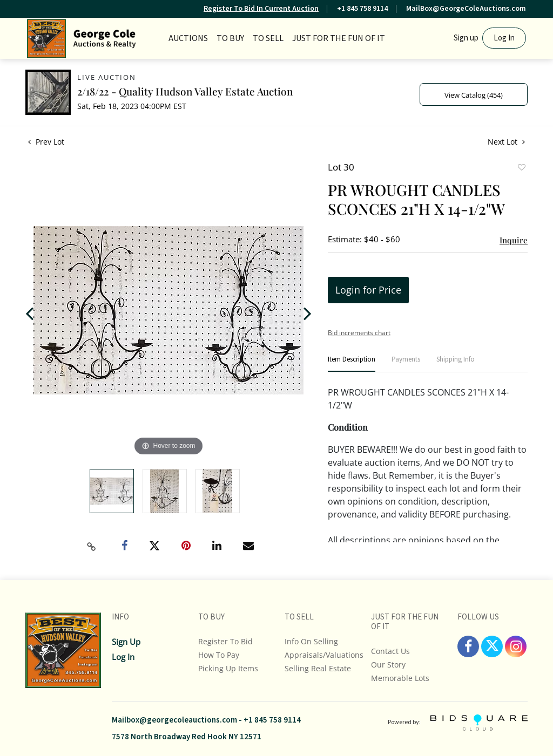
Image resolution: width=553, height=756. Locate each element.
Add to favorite (521, 168)
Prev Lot (46, 142)
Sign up (466, 38)
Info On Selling (311, 641)
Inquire (514, 240)
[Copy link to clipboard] (92, 547)
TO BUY (230, 38)
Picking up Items (228, 668)
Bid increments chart (359, 333)
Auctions (188, 38)
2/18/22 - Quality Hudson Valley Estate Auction (185, 91)
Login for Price (368, 290)
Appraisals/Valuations (324, 655)
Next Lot (506, 142)
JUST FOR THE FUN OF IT (339, 38)
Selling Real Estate (318, 668)
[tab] (352, 364)
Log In (504, 38)
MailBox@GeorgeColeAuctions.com (466, 9)
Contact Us (390, 651)
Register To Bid (225, 641)
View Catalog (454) (474, 95)
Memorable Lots (400, 678)
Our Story (388, 665)
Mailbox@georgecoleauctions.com (174, 720)
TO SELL (268, 38)
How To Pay (219, 655)
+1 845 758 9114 (362, 9)
